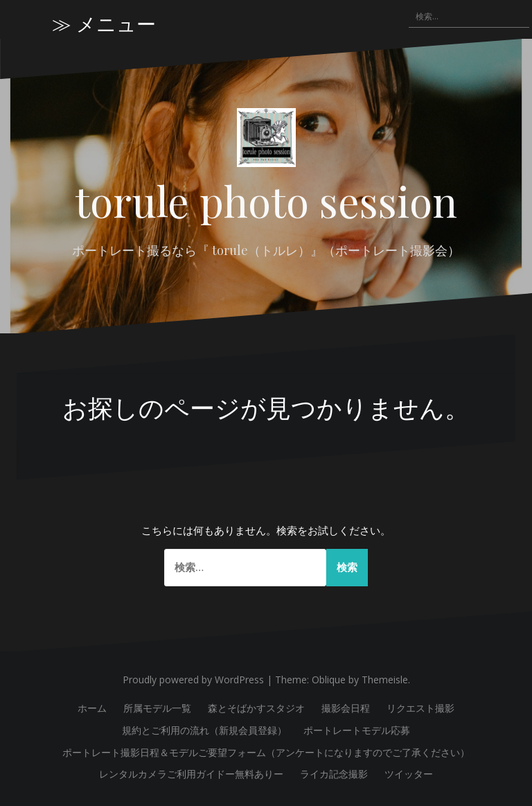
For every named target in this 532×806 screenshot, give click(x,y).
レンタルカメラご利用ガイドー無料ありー (191, 774)
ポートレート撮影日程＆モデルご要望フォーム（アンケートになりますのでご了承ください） (266, 752)
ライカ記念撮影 (334, 774)
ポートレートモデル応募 (357, 730)
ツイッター (409, 774)
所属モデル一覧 (157, 708)
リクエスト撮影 (420, 708)
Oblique (329, 680)
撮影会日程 (346, 708)
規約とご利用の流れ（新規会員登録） (204, 730)
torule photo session (266, 200)
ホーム (92, 708)
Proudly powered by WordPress (193, 680)
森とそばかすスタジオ (256, 708)
